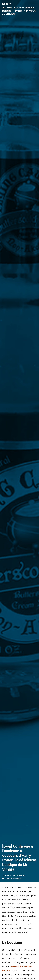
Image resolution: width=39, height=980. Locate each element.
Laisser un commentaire (14, 878)
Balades (7, 11)
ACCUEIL (7, 7)
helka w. (7, 4)
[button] (19, 441)
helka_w (8, 875)
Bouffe (18, 7)
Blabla (19, 11)
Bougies (30, 7)
